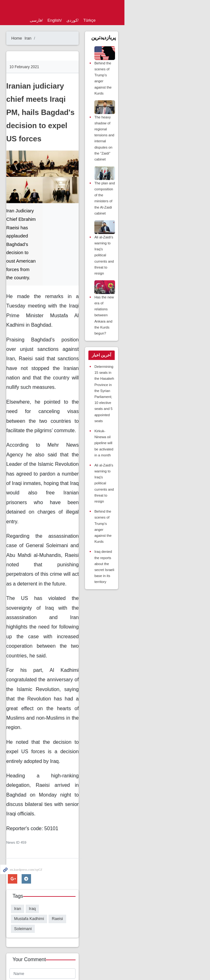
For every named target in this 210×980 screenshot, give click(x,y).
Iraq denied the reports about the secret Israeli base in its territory (163, 445)
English (75, 20)
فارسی (56, 20)
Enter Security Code (49, 849)
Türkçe (110, 20)
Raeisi (107, 736)
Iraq (53, 736)
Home (37, 38)
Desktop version (105, 937)
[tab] (159, 315)
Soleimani (43, 746)
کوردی (92, 20)
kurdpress (105, 9)
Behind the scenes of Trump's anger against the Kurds (162, 79)
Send (39, 873)
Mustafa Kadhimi (79, 736)
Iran (48, 38)
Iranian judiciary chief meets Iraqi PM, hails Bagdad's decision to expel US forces (77, 99)
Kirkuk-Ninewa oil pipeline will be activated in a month (160, 373)
